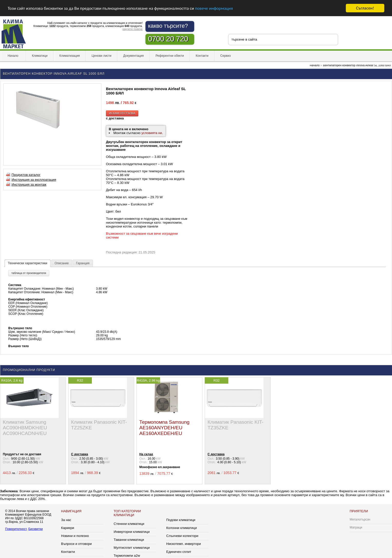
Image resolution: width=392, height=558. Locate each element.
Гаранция (83, 263)
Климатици (40, 56)
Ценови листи (101, 56)
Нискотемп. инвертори (184, 544)
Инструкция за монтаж (29, 185)
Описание (62, 263)
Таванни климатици (129, 540)
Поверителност (16, 529)
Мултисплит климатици (132, 548)
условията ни (152, 133)
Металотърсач (360, 519)
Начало (13, 56)
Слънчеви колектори (182, 536)
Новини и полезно (75, 536)
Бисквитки (35, 529)
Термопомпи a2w (127, 556)
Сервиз (226, 56)
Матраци (356, 527)
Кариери (68, 528)
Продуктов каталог (26, 175)
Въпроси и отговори (76, 544)
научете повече (133, 29)
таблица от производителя (29, 273)
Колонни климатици (182, 528)
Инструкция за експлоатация (34, 180)
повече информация (214, 8)
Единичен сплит (179, 552)
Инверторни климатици (132, 532)
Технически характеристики (28, 263)
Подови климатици (181, 520)
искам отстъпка (122, 113)
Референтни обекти (170, 56)
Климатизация (70, 56)
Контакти (202, 56)
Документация (133, 56)
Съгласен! (365, 8)
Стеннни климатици (129, 524)
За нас (66, 520)
